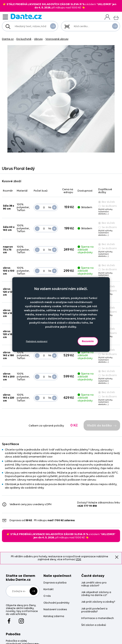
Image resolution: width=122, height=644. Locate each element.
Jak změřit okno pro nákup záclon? (94, 584)
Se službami (107, 206)
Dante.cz (8, 39)
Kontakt (49, 589)
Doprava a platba (55, 583)
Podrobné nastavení (37, 341)
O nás (47, 596)
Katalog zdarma (54, 616)
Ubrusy (38, 39)
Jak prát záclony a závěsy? (98, 602)
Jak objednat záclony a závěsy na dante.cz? (96, 594)
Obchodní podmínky (56, 603)
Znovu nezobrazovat (117, 557)
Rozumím (88, 341)
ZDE (79, 559)
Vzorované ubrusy (57, 39)
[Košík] (116, 17)
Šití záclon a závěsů (94, 625)
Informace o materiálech (98, 618)
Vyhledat (53, 26)
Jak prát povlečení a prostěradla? (94, 610)
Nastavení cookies (55, 610)
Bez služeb (107, 202)
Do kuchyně (24, 39)
